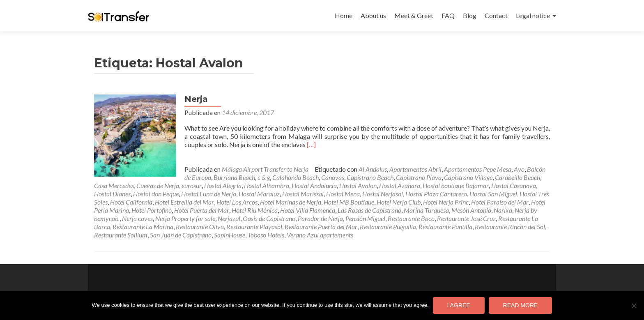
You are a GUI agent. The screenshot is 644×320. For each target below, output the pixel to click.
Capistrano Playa (419, 177)
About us (373, 15)
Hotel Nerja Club (399, 202)
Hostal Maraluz (259, 194)
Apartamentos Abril (415, 169)
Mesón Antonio (471, 210)
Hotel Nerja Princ (446, 202)
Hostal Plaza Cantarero (436, 194)
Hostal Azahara (400, 185)
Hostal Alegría (223, 185)
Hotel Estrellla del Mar (184, 202)
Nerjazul (229, 218)
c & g (264, 177)
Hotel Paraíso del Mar (500, 202)
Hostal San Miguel (493, 194)
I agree (459, 305)
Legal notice (533, 15)
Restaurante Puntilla (445, 227)
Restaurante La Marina (143, 227)
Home (344, 15)
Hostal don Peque (156, 194)
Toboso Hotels (266, 235)
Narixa (503, 210)
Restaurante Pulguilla (388, 227)
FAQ (448, 15)
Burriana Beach (234, 177)
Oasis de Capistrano (269, 218)
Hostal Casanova (514, 185)
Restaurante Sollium (121, 235)
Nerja (196, 99)
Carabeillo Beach (517, 177)
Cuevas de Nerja (158, 185)
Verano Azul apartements (320, 235)
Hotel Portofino (152, 210)
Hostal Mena (343, 194)
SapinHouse (230, 235)
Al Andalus (373, 169)
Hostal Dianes (112, 194)
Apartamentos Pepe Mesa (478, 169)
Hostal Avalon (358, 185)
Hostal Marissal (303, 194)
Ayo (519, 169)
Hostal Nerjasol (383, 194)
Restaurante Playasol (254, 227)
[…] (311, 144)
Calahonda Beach (296, 177)
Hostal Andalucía (314, 185)
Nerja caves (137, 218)
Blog (470, 15)
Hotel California (131, 202)
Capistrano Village (468, 177)
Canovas (333, 177)
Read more (521, 305)
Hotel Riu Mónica (255, 210)
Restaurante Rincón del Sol (510, 227)
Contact (496, 15)
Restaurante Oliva (200, 227)
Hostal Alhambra (267, 185)
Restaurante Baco (411, 218)
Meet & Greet (414, 15)
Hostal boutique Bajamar (456, 185)
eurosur (192, 185)
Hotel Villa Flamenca (308, 210)
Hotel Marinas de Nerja (291, 202)
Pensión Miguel (365, 218)
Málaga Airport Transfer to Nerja (265, 169)
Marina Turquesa (426, 210)
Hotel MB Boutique (349, 202)
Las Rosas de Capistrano (369, 210)
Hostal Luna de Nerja (209, 194)
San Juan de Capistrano (181, 235)
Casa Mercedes (114, 185)
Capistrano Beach (370, 177)
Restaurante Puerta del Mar (321, 227)
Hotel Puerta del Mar (202, 210)
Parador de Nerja (320, 218)
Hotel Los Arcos (237, 202)
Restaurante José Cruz (466, 218)
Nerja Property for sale (185, 218)
